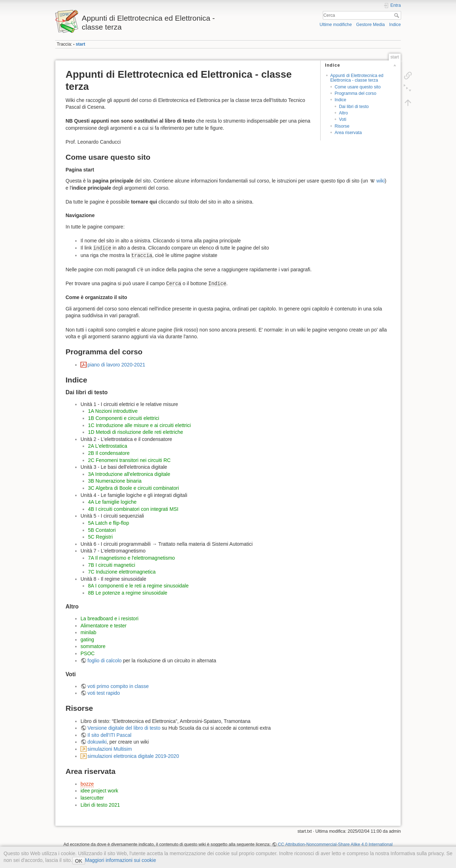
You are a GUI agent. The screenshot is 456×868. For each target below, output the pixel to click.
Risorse (342, 126)
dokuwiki (97, 742)
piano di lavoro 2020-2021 (116, 365)
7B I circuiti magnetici (112, 565)
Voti (342, 119)
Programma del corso (355, 93)
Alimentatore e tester (103, 626)
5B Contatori (102, 530)
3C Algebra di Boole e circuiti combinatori (133, 488)
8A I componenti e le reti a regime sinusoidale (138, 586)
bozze (87, 784)
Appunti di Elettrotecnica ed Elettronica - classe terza (357, 78)
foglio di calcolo (105, 661)
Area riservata (348, 133)
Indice (395, 25)
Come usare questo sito (357, 87)
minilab (88, 632)
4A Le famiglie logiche (112, 502)
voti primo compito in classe (118, 686)
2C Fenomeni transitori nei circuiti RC (129, 460)
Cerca (397, 15)
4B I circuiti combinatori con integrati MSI (133, 509)
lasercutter (92, 798)
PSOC (88, 653)
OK (79, 861)
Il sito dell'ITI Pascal (110, 735)
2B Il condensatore (109, 453)
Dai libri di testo (354, 107)
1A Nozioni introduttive (113, 411)
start (80, 44)
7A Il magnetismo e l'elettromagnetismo (131, 558)
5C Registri (100, 537)
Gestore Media (370, 25)
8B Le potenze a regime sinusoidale (128, 593)
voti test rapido (104, 693)
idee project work (99, 791)
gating (87, 640)
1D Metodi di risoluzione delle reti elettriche (136, 432)
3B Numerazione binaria (115, 481)
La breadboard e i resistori (110, 618)
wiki (380, 181)
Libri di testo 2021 (100, 805)
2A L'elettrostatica (108, 446)
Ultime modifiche (336, 25)
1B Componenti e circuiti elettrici (124, 418)
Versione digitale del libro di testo (124, 728)
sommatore (93, 646)
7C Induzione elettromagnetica (122, 572)
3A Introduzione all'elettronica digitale (129, 474)
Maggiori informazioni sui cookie (121, 860)
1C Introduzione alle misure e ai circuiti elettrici (139, 425)
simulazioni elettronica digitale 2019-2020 (133, 756)
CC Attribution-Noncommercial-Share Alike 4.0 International (335, 844)
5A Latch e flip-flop (108, 523)
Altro (343, 113)
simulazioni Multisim (110, 749)
